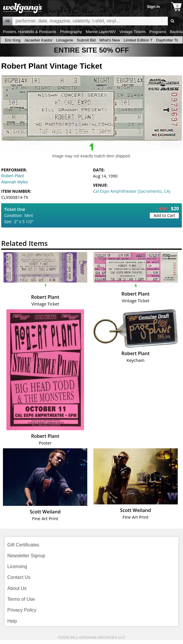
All (7, 21)
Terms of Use (21, 599)
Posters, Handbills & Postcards (30, 32)
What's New (110, 40)
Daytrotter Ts (167, 40)
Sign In (154, 7)
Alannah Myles (15, 182)
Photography (71, 32)
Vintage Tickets (133, 32)
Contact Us (19, 577)
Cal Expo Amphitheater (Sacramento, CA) (132, 191)
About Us (17, 588)
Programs (158, 32)
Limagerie (65, 40)
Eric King (13, 40)
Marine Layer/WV (101, 32)
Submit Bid (86, 40)
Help (12, 621)
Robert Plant (13, 176)
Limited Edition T (138, 40)
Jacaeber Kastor (38, 40)
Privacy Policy (22, 610)
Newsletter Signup (26, 556)
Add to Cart (164, 215)
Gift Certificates (23, 545)
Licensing (17, 566)
